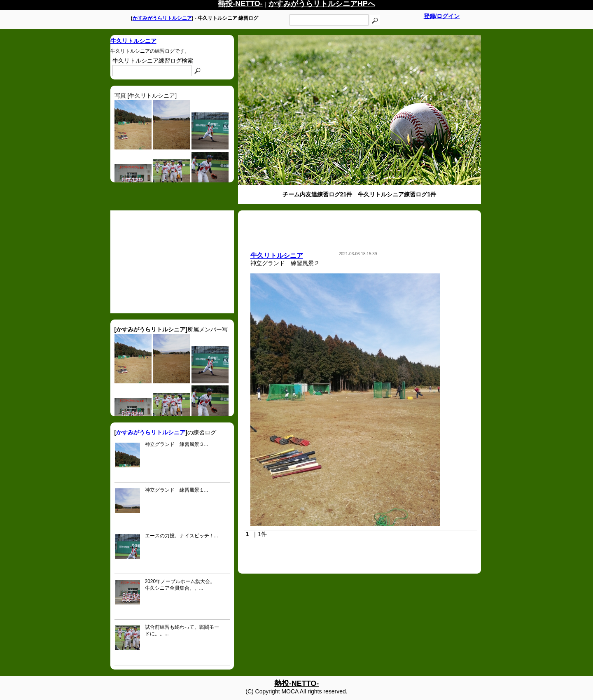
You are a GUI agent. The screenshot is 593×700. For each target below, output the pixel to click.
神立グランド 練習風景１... (177, 490)
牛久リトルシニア (133, 41)
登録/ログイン (442, 16)
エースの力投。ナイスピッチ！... (182, 536)
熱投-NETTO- (297, 684)
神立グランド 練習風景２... (177, 444)
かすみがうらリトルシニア (162, 18)
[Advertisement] (172, 262)
